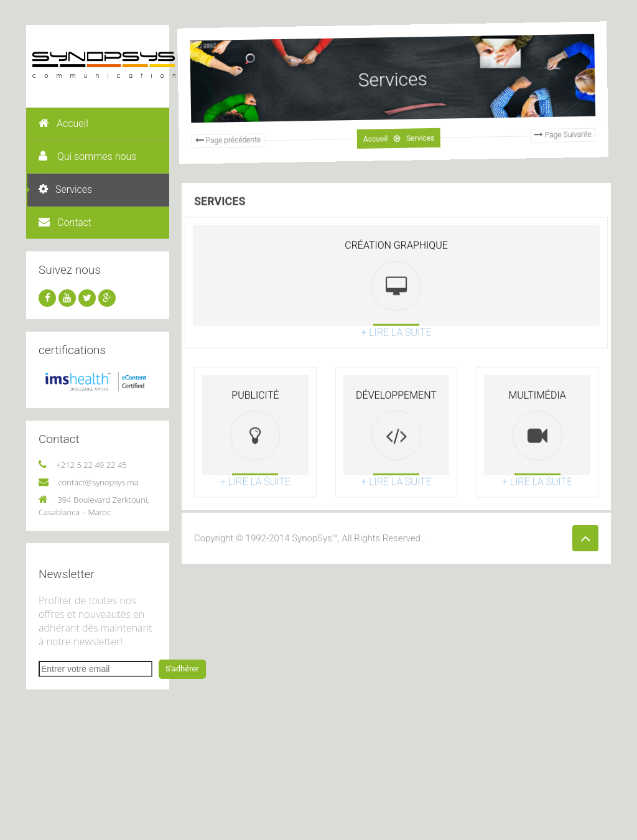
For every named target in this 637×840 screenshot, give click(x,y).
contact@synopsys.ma (98, 482)
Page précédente (221, 147)
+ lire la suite (396, 359)
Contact (65, 222)
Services (65, 189)
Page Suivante (556, 127)
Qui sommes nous (87, 156)
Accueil (63, 124)
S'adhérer (182, 669)
